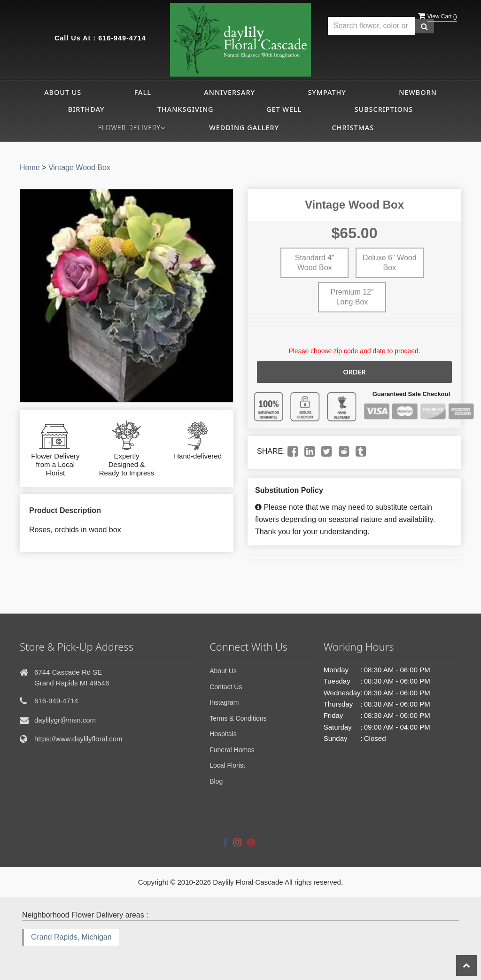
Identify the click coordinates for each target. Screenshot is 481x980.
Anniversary (229, 92)
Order (354, 372)
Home (30, 167)
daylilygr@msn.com (65, 720)
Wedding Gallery (244, 128)
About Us (63, 92)
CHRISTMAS (353, 128)
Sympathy (327, 92)
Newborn (418, 92)
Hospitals (223, 734)
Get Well (284, 109)
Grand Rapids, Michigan (71, 937)
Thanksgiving (186, 109)
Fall (143, 92)
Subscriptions (384, 109)
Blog (216, 781)
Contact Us (226, 687)
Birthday (86, 109)
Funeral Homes (232, 750)
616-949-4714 (122, 38)
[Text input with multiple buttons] (372, 26)
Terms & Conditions (238, 718)
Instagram (224, 702)
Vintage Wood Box (79, 167)
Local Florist (227, 765)
